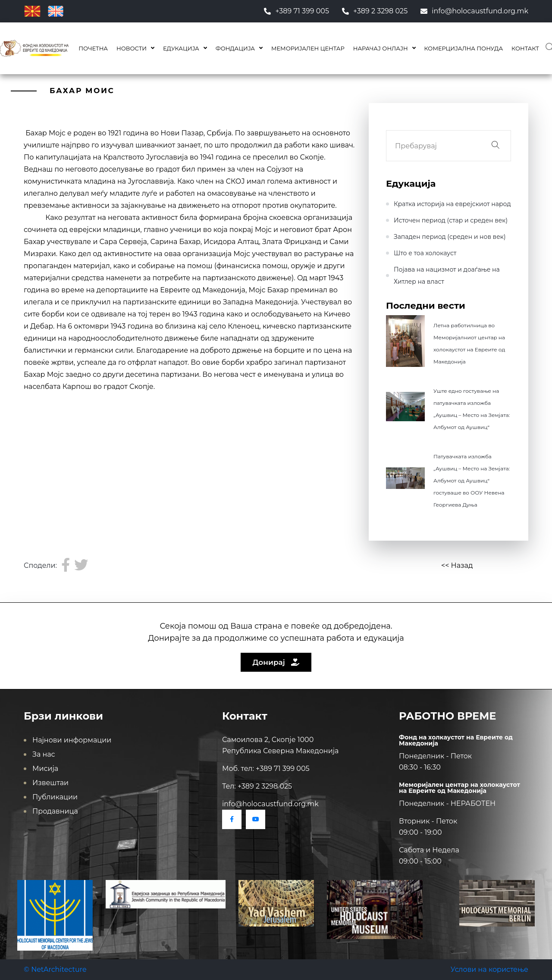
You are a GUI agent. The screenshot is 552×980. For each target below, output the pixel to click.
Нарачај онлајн (381, 48)
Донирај (276, 662)
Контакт (525, 48)
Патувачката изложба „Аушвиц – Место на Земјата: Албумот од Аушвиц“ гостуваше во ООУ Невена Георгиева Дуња (472, 481)
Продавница (55, 811)
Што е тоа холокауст (425, 253)
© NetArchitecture (55, 969)
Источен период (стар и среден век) (451, 220)
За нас (44, 754)
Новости (132, 48)
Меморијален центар (308, 48)
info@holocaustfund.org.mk (474, 11)
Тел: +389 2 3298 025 (257, 786)
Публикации (55, 797)
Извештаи (50, 783)
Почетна (93, 48)
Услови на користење (489, 969)
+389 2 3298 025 (375, 11)
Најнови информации (72, 740)
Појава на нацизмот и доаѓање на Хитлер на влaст (447, 276)
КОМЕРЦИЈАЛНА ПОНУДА (464, 48)
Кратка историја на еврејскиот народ (452, 204)
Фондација (235, 48)
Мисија (45, 769)
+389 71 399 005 (296, 11)
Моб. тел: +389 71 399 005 (266, 769)
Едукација (181, 48)
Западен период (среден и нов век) (450, 237)
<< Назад (457, 565)
